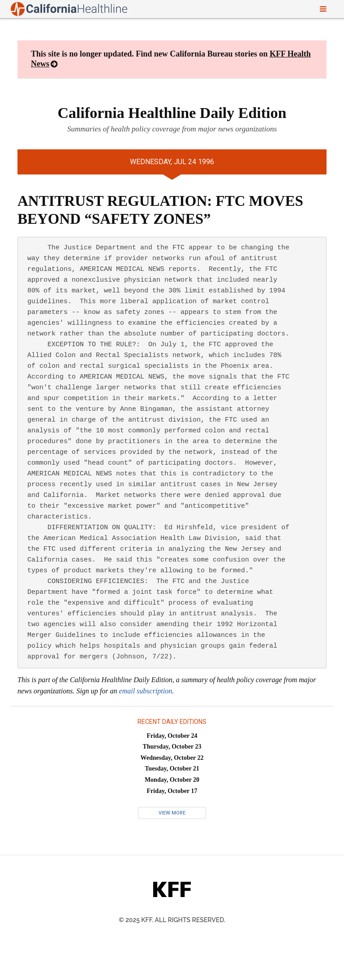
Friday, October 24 (172, 736)
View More (172, 813)
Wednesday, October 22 (172, 758)
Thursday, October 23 (172, 747)
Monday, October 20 (172, 780)
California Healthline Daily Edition (172, 113)
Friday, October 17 (172, 791)
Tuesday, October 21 (172, 769)
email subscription (146, 691)
